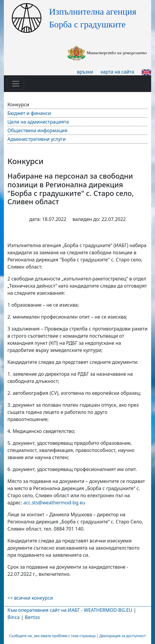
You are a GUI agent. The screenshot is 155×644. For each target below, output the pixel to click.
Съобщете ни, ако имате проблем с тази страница (52, 636)
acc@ (54, 503)
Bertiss (32, 617)
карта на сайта (117, 72)
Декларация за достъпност (123, 636)
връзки (85, 72)
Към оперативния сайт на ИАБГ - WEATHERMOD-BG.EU (70, 610)
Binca (14, 617)
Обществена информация (37, 130)
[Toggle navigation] (16, 84)
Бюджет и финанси (29, 113)
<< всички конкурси (30, 598)
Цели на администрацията (38, 122)
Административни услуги (37, 139)
